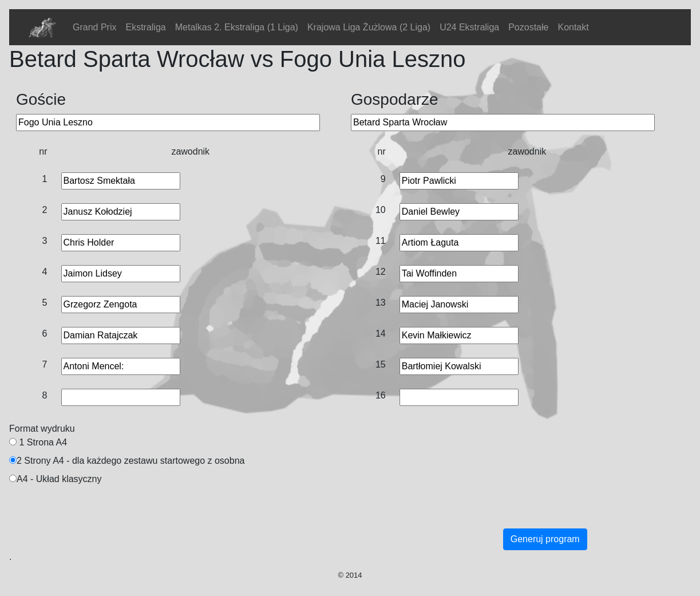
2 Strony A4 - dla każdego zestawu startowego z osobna (130, 461)
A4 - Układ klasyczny (59, 479)
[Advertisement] (292, 516)
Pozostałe (528, 27)
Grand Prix (94, 27)
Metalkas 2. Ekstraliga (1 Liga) (237, 27)
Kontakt (573, 27)
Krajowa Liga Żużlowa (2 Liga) (369, 27)
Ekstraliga (145, 27)
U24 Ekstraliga (469, 27)
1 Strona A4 (43, 442)
